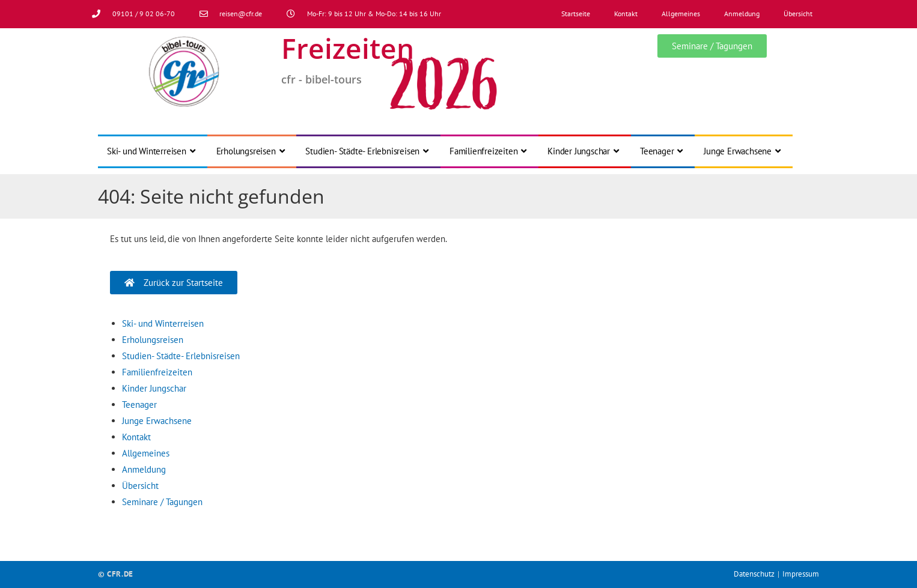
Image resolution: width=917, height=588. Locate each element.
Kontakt (626, 14)
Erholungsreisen (153, 340)
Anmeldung (742, 14)
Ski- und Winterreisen (163, 323)
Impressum (801, 574)
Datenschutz (754, 574)
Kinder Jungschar (154, 388)
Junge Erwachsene (157, 421)
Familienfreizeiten (157, 372)
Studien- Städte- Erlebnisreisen (181, 356)
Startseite (576, 14)
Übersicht (798, 14)
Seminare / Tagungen (162, 502)
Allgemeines (681, 14)
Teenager (139, 405)
